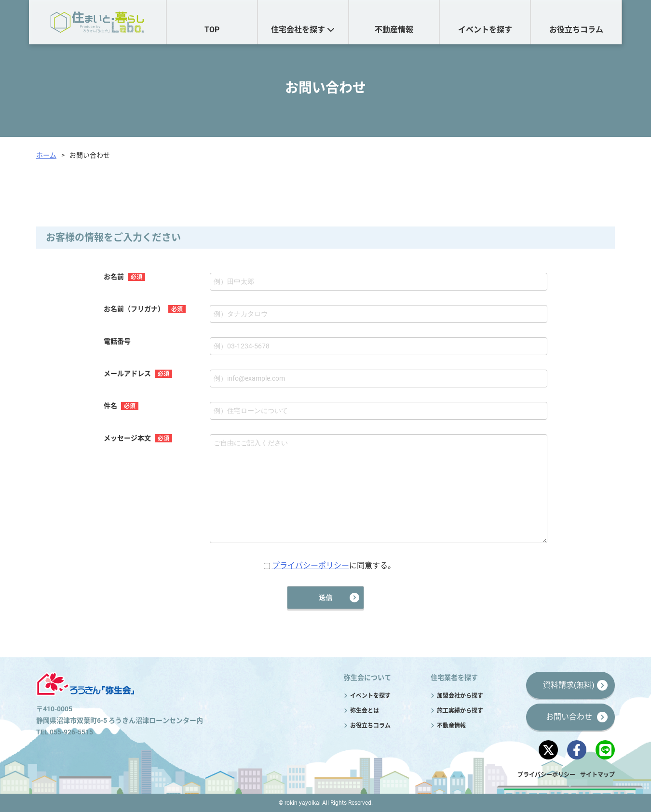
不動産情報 (394, 30)
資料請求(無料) (569, 685)
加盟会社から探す (460, 696)
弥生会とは (365, 711)
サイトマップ (597, 775)
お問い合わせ (569, 717)
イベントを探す (485, 30)
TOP (212, 30)
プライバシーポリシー (311, 566)
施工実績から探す (460, 711)
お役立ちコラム (576, 30)
